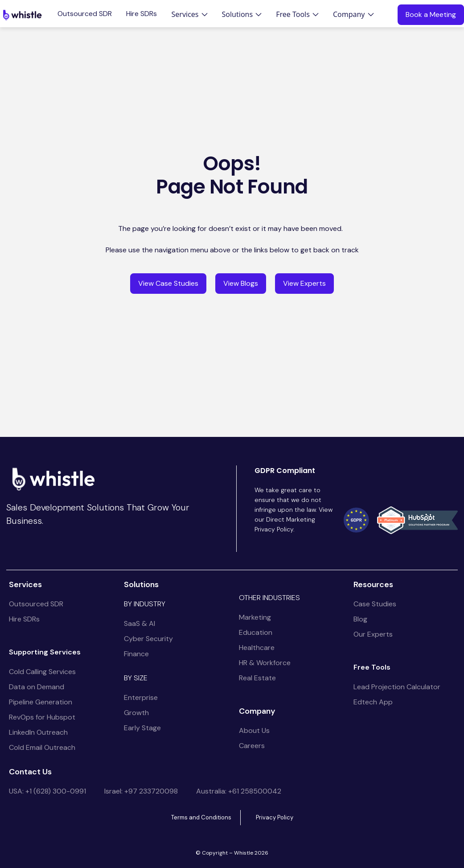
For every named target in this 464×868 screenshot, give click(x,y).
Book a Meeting (431, 14)
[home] (22, 15)
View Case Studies (168, 283)
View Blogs (241, 283)
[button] (189, 14)
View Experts (304, 283)
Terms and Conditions (201, 817)
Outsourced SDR (85, 14)
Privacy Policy (275, 817)
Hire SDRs (142, 14)
